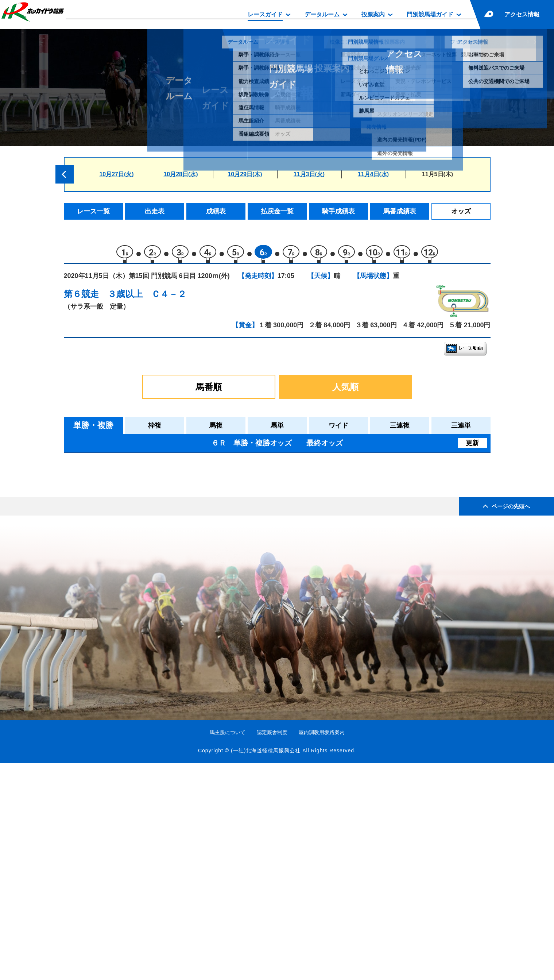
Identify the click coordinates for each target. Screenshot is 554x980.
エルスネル (128, 533)
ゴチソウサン (131, 657)
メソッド (125, 486)
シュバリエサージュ (141, 517)
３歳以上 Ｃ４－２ (147, 298)
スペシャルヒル (134, 641)
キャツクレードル (137, 548)
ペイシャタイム (134, 595)
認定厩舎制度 (272, 949)
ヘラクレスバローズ (141, 610)
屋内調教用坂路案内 (322, 949)
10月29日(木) (245, 174)
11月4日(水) (373, 174)
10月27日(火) (116, 174)
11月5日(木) (437, 174)
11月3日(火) (309, 174)
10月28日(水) (181, 174)
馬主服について (228, 949)
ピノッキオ (128, 626)
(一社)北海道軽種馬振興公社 (266, 967)
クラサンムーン (134, 501)
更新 (472, 447)
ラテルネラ (128, 564)
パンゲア (125, 579)
